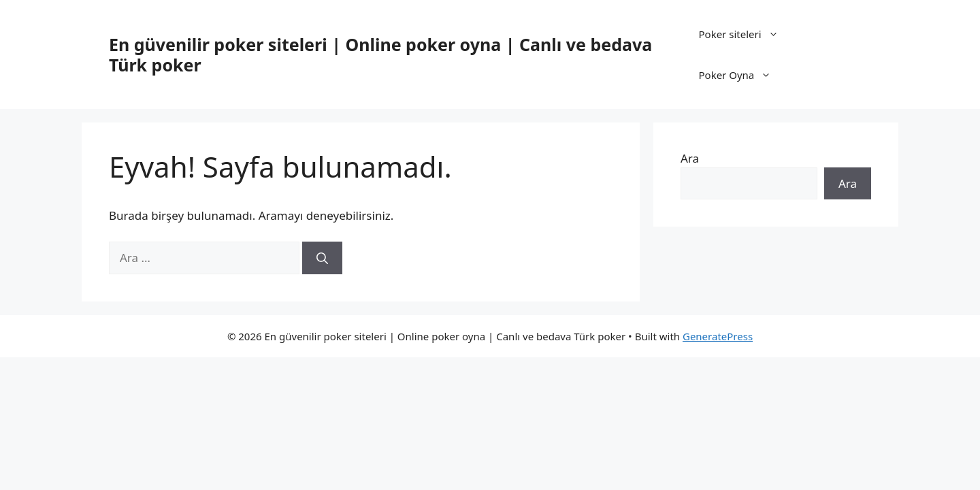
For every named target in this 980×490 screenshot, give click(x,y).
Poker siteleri (745, 34)
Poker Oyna (741, 75)
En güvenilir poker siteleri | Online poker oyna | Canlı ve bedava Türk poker (380, 54)
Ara (690, 158)
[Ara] (322, 258)
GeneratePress (718, 336)
